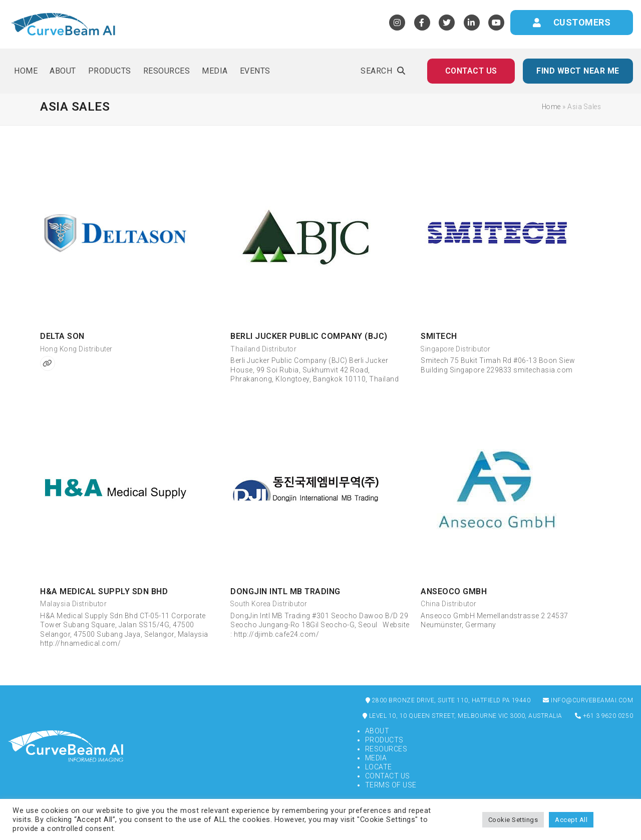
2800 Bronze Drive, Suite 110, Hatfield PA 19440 (448, 700)
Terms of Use (391, 785)
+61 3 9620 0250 (604, 716)
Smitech (439, 336)
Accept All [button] (571, 820)
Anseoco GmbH (454, 591)
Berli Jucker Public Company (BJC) (309, 336)
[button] (383, 71)
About (377, 731)
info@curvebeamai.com (588, 700)
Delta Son (62, 336)
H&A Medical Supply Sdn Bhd (104, 591)
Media (376, 758)
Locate (379, 767)
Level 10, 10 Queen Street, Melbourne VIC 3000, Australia (462, 716)
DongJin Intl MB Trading (285, 591)
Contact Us (388, 776)
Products (384, 740)
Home (551, 107)
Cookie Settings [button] (513, 820)
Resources (386, 749)
